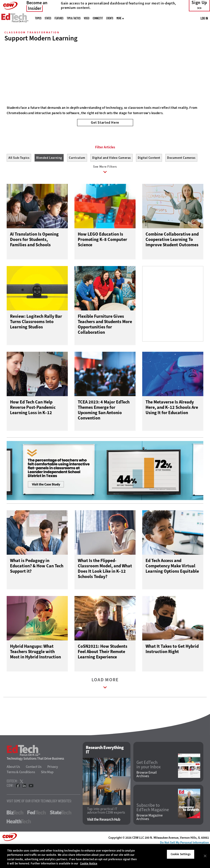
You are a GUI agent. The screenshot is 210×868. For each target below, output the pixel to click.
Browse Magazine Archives (150, 838)
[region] (105, 856)
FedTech (37, 834)
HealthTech (19, 842)
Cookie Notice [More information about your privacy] (89, 863)
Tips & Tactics (74, 18)
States (48, 18)
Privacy (53, 788)
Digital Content (149, 178)
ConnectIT (98, 18)
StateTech (61, 834)
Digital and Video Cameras (112, 178)
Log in (204, 18)
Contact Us (34, 788)
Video (87, 18)
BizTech (15, 834)
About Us (13, 788)
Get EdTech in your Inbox (149, 786)
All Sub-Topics (19, 178)
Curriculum (77, 178)
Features (59, 18)
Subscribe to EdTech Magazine (153, 829)
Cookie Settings (181, 854)
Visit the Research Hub (104, 840)
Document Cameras (181, 178)
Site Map (47, 793)
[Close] (205, 856)
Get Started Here (105, 122)
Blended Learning (49, 178)
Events (110, 18)
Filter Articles (105, 167)
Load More (105, 705)
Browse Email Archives (147, 795)
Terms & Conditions (21, 793)
